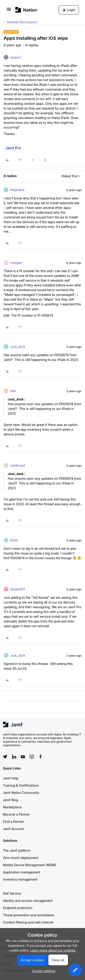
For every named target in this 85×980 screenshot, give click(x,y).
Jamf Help (11, 778)
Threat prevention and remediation (29, 915)
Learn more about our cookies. (53, 950)
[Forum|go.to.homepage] (26, 10)
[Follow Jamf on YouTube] (23, 757)
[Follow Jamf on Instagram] (32, 757)
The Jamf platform (17, 850)
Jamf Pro (13, 148)
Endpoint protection (18, 908)
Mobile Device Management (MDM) (29, 865)
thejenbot (17, 190)
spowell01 (18, 589)
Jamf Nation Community (21, 793)
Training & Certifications (21, 785)
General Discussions (22, 22)
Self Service (12, 893)
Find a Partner (13, 822)
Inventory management (20, 879)
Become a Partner (16, 814)
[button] (9, 11)
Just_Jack (18, 347)
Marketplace (12, 807)
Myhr (14, 540)
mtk (13, 391)
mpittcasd (18, 465)
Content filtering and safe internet (28, 922)
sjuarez (16, 57)
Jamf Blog (11, 800)
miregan (16, 263)
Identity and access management (28, 901)
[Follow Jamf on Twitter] (5, 757)
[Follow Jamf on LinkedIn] (14, 757)
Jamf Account (13, 829)
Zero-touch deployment (21, 858)
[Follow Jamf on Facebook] (41, 757)
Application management (22, 872)
